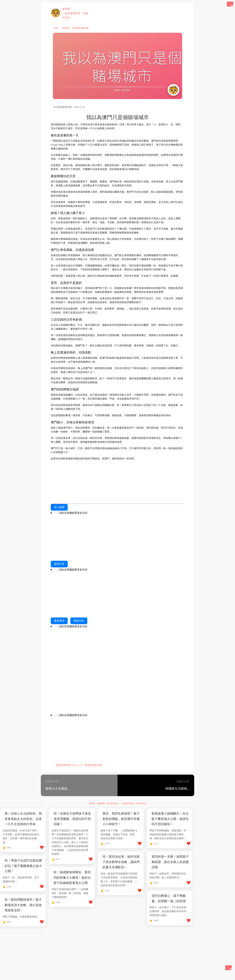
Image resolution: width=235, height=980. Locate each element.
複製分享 (59, 564)
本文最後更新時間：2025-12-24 (69, 107)
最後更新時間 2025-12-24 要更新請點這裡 (77, 765)
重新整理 (59, 621)
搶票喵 (66, 9)
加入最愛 (59, 507)
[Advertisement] (117, 483)
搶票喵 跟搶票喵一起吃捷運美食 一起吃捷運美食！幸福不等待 (117, 803)
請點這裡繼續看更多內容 (70, 513)
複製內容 (79, 621)
